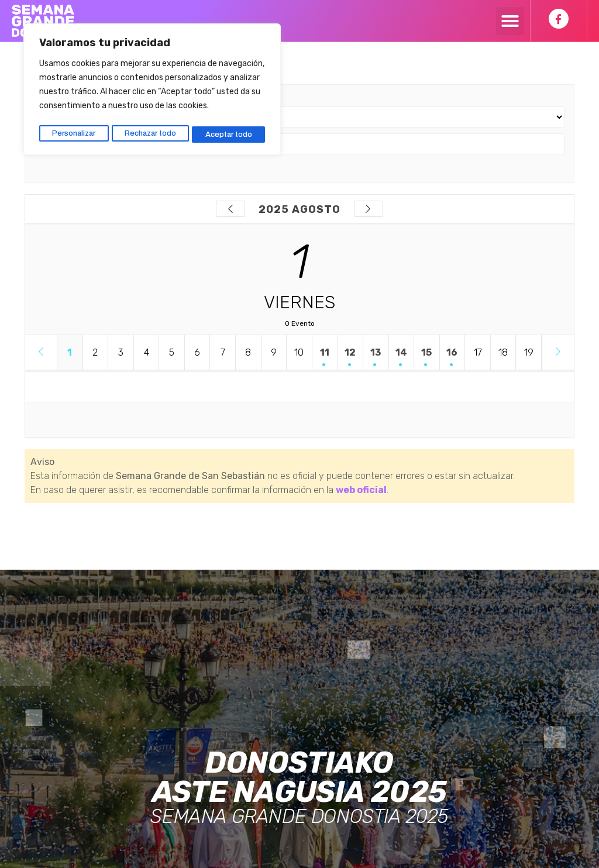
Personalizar (73, 130)
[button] (510, 21)
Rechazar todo (151, 130)
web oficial (361, 490)
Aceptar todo (230, 130)
